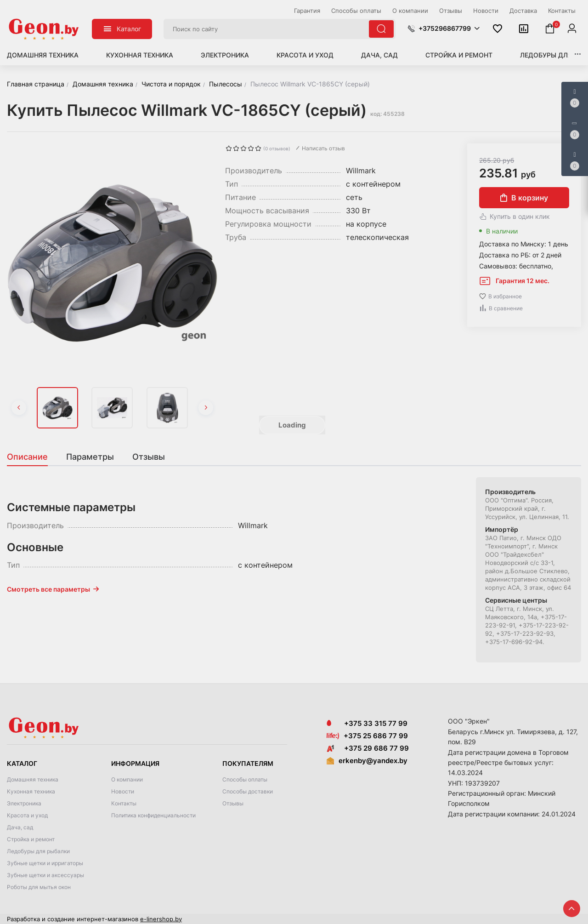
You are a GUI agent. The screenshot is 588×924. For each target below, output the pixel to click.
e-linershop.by (161, 919)
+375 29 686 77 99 (368, 748)
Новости (123, 791)
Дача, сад (379, 55)
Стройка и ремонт (459, 55)
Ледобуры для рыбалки (38, 851)
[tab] (32, 457)
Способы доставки (248, 791)
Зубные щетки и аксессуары (45, 875)
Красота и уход (305, 55)
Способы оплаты (245, 779)
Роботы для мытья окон (39, 887)
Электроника (225, 55)
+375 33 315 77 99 (367, 723)
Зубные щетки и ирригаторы (45, 863)
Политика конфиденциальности (153, 815)
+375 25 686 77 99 (376, 736)
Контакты (124, 803)
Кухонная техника (140, 55)
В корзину (524, 198)
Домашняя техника (43, 55)
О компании (127, 779)
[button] (444, 29)
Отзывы (233, 803)
